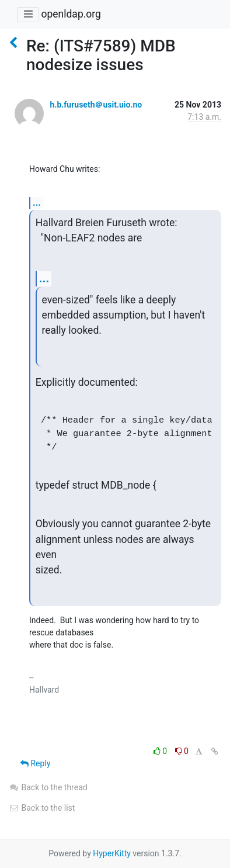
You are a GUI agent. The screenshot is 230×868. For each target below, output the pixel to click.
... (37, 203)
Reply (35, 763)
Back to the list (42, 808)
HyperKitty (112, 853)
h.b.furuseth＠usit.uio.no (96, 105)
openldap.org (71, 14)
